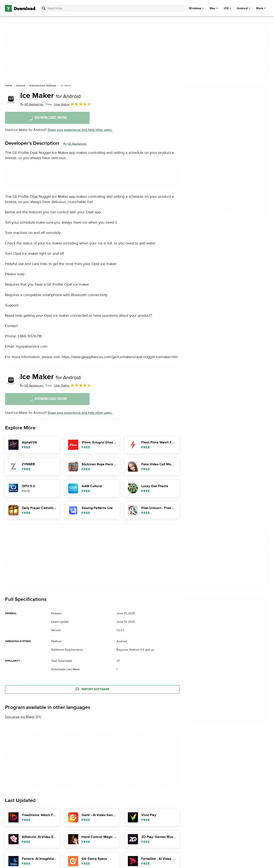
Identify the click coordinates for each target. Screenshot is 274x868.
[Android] (21, 86)
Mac (212, 8)
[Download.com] (20, 8)
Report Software (92, 689)
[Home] (9, 86)
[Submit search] (44, 8)
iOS (226, 8)
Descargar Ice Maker (20, 717)
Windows (195, 8)
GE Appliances (77, 144)
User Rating (73, 104)
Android (242, 8)
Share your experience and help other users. (80, 130)
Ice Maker (50, 96)
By (32, 104)
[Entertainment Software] (43, 86)
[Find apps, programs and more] (113, 8)
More (261, 8)
